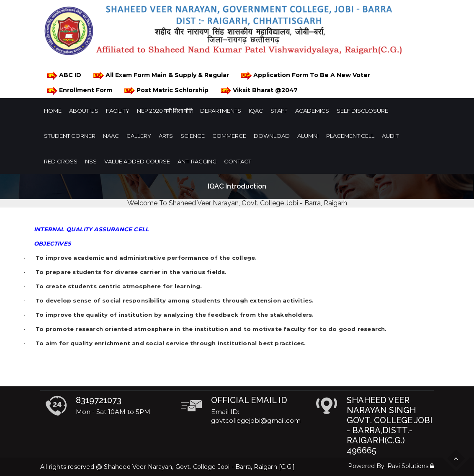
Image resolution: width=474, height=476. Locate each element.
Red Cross (61, 161)
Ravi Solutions (408, 466)
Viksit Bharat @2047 (259, 91)
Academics (312, 111)
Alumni (308, 136)
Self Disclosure (362, 111)
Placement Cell (350, 136)
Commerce (229, 136)
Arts (166, 136)
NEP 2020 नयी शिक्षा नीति (165, 111)
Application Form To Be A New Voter (305, 76)
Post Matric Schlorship (166, 91)
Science (193, 136)
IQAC (256, 111)
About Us (84, 111)
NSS (91, 161)
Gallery (139, 136)
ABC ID (63, 76)
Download (272, 136)
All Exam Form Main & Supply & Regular (161, 76)
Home (53, 111)
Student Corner (70, 136)
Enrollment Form (79, 91)
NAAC (111, 136)
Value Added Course (137, 161)
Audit (390, 136)
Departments (221, 111)
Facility (118, 111)
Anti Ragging (197, 161)
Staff (279, 111)
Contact (238, 161)
